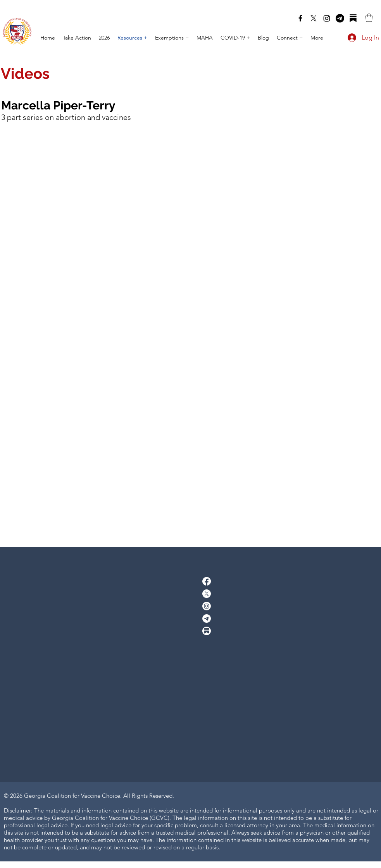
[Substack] (353, 18)
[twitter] (314, 18)
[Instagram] (327, 18)
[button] (369, 18)
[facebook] (300, 18)
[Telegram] (340, 18)
